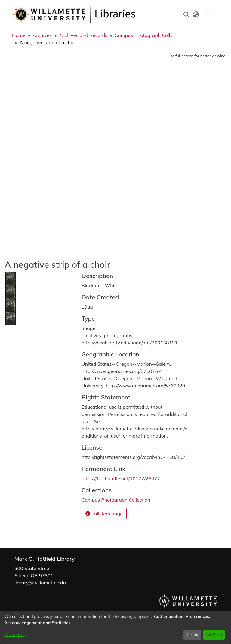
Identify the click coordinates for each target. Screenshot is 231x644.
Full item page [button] (104, 514)
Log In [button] (209, 14)
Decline (192, 635)
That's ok (214, 635)
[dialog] (115, 627)
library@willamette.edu (40, 583)
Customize (14, 635)
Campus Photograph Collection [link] (145, 35)
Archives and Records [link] (83, 35)
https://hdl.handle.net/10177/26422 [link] (121, 478)
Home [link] (19, 35)
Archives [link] (42, 35)
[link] (116, 500)
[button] (186, 14)
